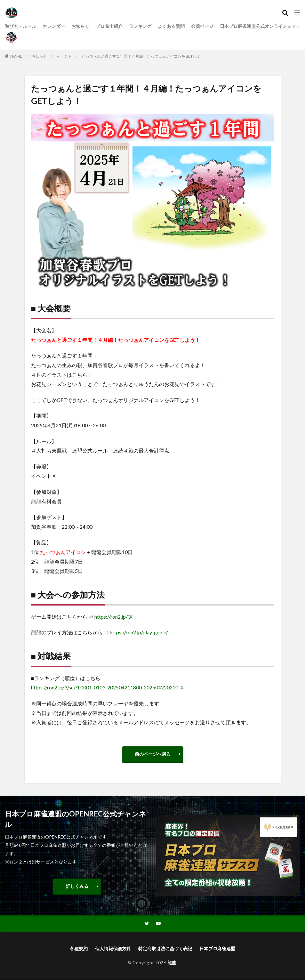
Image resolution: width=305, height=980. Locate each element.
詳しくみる (77, 886)
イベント (64, 56)
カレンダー (54, 26)
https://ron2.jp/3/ (113, 617)
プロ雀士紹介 (109, 26)
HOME (16, 56)
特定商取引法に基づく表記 (165, 949)
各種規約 (79, 949)
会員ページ (202, 26)
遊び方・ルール (20, 26)
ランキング (140, 26)
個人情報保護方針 (113, 949)
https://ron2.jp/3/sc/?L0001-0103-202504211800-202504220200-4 (107, 687)
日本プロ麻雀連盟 (217, 949)
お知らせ (80, 26)
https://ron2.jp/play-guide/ (139, 632)
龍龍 (172, 963)
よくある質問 (171, 26)
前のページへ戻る (153, 754)
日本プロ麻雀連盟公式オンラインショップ (262, 26)
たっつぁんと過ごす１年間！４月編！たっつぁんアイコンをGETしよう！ (145, 56)
